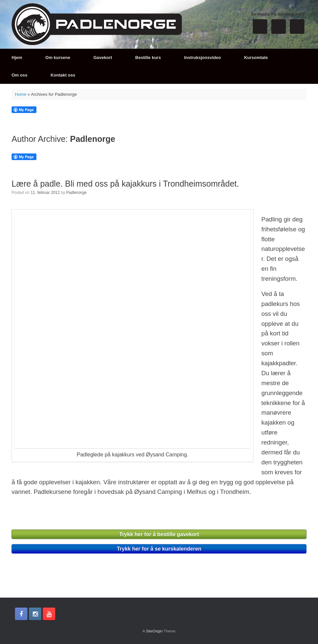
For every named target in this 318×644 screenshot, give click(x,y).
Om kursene (58, 58)
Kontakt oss (63, 75)
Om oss (20, 75)
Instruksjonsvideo (203, 58)
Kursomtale (256, 58)
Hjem (17, 58)
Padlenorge (92, 139)
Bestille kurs (148, 58)
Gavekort (103, 58)
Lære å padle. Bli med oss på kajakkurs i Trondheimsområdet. (125, 184)
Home (21, 94)
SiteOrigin (154, 631)
